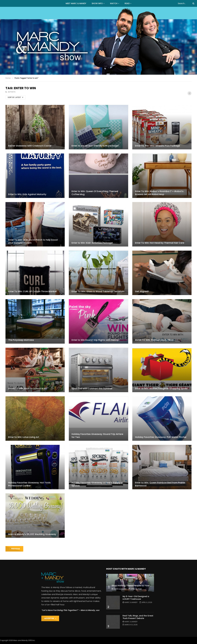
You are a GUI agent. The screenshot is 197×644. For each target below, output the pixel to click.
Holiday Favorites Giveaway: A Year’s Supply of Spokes (97, 484)
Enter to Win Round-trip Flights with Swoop (95, 340)
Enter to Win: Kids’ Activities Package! (92, 243)
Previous (14, 549)
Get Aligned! (142, 291)
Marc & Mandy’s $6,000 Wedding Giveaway (32, 534)
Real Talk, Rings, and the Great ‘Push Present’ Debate (138, 617)
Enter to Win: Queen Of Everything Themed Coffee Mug (95, 193)
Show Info (97, 3)
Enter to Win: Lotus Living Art (24, 437)
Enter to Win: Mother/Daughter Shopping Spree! (161, 389)
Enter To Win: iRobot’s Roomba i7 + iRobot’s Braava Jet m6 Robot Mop (159, 193)
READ (127, 3)
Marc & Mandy (120, 589)
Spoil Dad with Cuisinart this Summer (92, 389)
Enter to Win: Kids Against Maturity (27, 194)
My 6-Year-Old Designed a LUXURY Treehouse (136, 598)
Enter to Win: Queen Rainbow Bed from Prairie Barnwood (160, 484)
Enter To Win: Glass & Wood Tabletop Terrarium (98, 291)
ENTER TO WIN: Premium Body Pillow (154, 340)
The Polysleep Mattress (21, 340)
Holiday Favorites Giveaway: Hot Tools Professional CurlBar (29, 484)
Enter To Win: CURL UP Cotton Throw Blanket (32, 291)
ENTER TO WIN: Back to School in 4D (28, 389)
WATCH (114, 3)
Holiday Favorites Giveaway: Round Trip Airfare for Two (97, 436)
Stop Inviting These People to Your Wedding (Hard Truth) (143, 586)
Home (8, 78)
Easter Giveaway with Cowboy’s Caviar (30, 146)
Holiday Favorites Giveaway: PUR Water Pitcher (161, 437)
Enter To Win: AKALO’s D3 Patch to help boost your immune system (33, 241)
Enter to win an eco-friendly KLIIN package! (95, 146)
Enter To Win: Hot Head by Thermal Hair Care (160, 243)
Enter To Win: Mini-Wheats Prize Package (157, 146)
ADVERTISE (50, 618)
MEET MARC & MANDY (76, 3)
